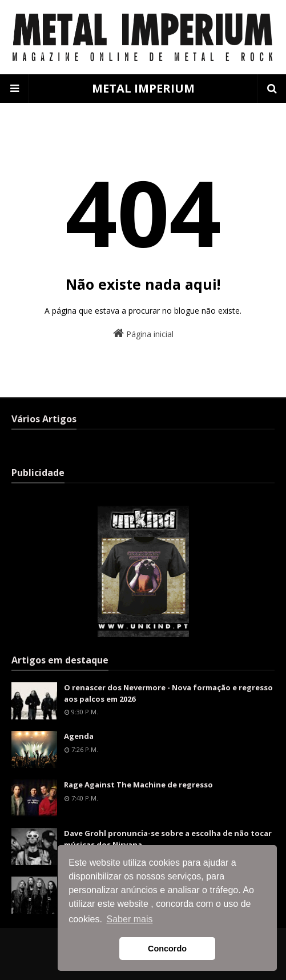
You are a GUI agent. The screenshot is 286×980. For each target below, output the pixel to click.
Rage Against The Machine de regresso (138, 785)
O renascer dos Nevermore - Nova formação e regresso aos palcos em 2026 (168, 693)
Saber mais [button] (130, 919)
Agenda (79, 736)
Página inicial (143, 333)
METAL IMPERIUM (143, 88)
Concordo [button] (167, 949)
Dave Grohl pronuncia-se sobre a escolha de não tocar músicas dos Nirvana (168, 839)
